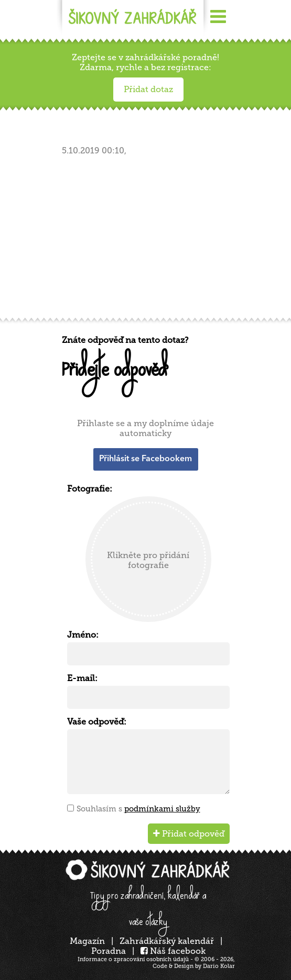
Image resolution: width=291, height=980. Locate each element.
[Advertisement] (148, 240)
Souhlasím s (138, 809)
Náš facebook (173, 951)
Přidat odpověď (189, 834)
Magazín (87, 941)
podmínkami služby (162, 809)
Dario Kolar (219, 966)
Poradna (109, 951)
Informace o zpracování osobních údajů (133, 959)
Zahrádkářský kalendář (167, 941)
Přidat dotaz (148, 89)
